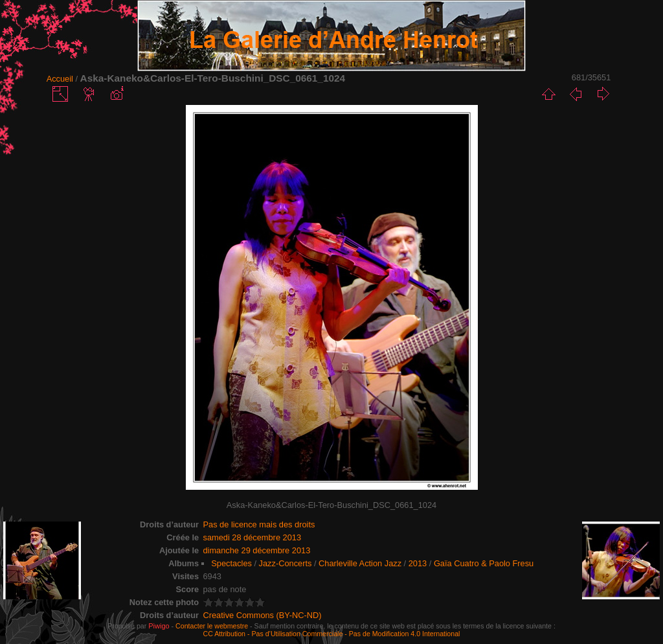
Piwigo (159, 626)
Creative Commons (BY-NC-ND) (263, 615)
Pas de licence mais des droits (259, 524)
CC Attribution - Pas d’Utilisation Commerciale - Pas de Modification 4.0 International (332, 634)
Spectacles (231, 563)
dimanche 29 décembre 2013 (257, 550)
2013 (418, 563)
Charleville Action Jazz (360, 563)
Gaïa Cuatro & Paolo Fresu (484, 563)
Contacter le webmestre (212, 626)
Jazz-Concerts (286, 563)
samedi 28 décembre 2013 (253, 537)
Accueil (60, 79)
